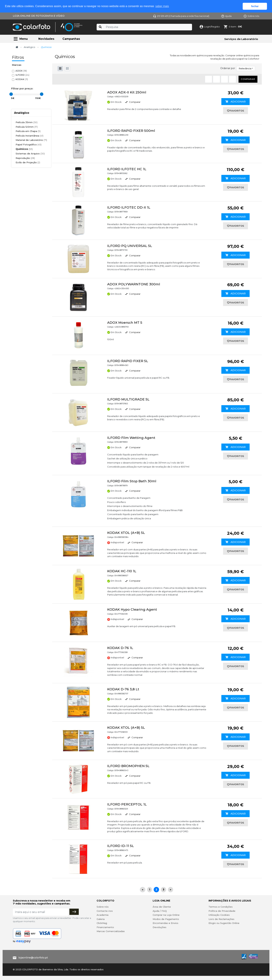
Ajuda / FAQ (160, 911)
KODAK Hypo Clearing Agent (132, 609)
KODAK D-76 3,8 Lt (123, 689)
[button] (67, 69)
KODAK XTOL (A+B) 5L (126, 533)
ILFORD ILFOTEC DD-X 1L (129, 207)
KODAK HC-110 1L (122, 571)
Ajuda (226, 16)
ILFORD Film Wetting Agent (131, 438)
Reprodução (25, 158)
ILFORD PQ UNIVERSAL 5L (130, 246)
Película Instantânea (29, 136)
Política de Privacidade (222, 911)
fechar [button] (255, 6)
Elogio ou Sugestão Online (224, 923)
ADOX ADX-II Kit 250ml (127, 92)
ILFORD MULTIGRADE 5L (128, 399)
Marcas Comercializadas (111, 931)
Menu (24, 39)
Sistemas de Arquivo (30, 154)
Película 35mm (27, 122)
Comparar (248, 79)
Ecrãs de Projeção (28, 162)
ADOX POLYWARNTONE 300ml (134, 284)
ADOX (21, 71)
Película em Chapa (28, 131)
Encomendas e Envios (165, 923)
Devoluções (160, 927)
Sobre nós (251, 16)
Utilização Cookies (219, 915)
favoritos (235, 111)
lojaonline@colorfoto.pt (33, 958)
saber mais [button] (162, 6)
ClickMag (102, 923)
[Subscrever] (74, 912)
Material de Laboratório (31, 140)
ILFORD (22, 75)
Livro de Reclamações (221, 919)
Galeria (101, 919)
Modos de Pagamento (166, 919)
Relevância (245, 68)
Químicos (24, 149)
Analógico (29, 47)
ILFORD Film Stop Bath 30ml (132, 481)
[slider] (11, 94)
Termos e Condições (221, 907)
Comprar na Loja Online (166, 915)
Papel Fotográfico (29, 144)
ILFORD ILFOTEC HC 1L (127, 169)
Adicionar (235, 102)
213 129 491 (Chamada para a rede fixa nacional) (181, 16)
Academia (103, 915)
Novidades (46, 39)
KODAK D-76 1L (120, 648)
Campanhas (71, 39)
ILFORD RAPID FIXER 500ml (131, 131)
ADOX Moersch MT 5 (125, 323)
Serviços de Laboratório (241, 39)
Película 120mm (27, 127)
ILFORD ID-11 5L (121, 846)
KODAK (22, 79)
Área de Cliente (162, 907)
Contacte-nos (105, 911)
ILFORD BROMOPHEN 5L (128, 766)
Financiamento (105, 927)
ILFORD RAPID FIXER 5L (128, 361)
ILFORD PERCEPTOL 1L (127, 804)
